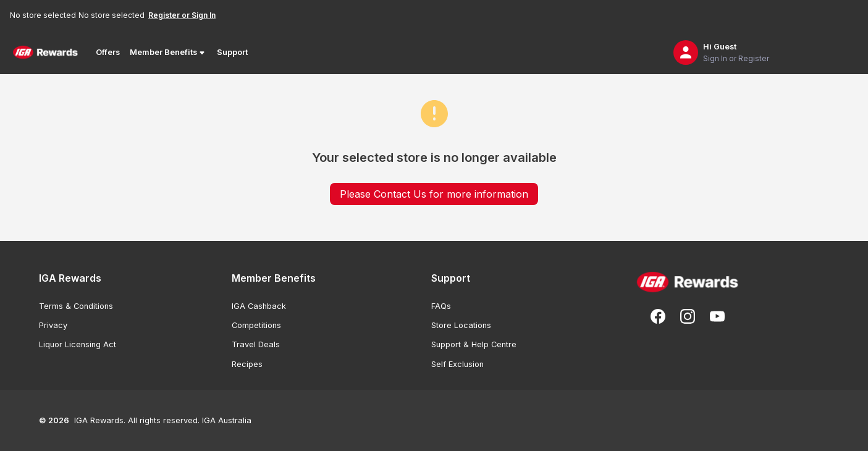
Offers (108, 52)
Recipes (247, 364)
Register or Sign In (182, 15)
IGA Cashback (259, 306)
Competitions (256, 325)
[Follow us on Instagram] (688, 316)
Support (232, 52)
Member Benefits (168, 53)
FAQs (441, 306)
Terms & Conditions (76, 306)
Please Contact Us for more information (434, 194)
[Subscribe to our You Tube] (717, 316)
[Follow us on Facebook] (658, 316)
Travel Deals (256, 344)
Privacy (53, 325)
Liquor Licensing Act (78, 344)
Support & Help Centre (474, 344)
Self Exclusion (457, 364)
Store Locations (461, 325)
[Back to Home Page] (45, 53)
